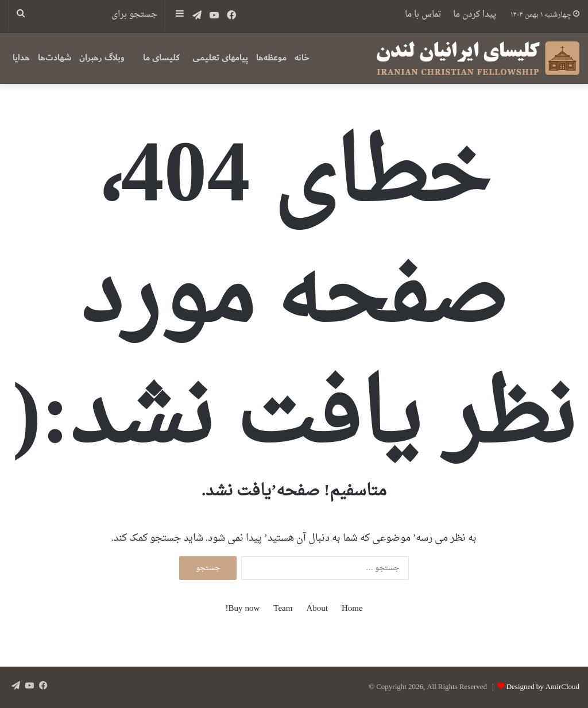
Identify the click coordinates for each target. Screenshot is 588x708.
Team (283, 609)
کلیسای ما (161, 58)
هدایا (21, 58)
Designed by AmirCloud (543, 687)
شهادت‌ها (55, 58)
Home (352, 609)
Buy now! (242, 609)
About (317, 609)
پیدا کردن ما (475, 15)
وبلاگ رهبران (102, 58)
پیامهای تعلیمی (220, 58)
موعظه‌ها (271, 58)
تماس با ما (423, 15)
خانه (302, 58)
